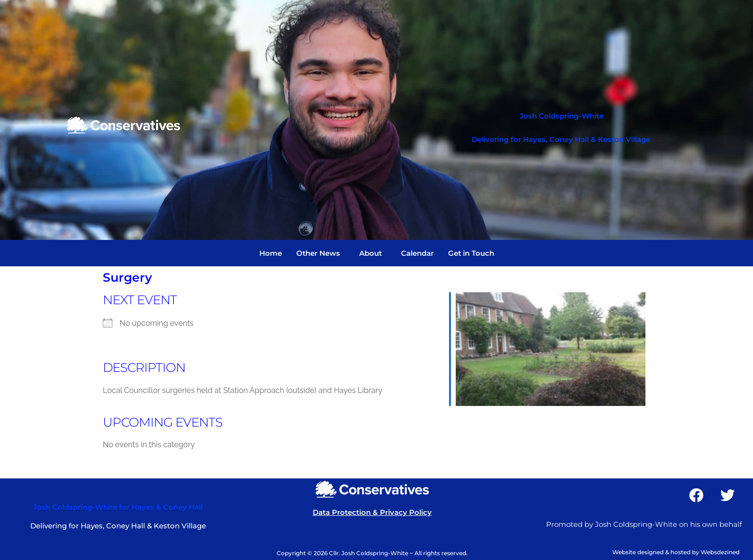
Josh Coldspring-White (562, 116)
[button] (321, 253)
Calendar (417, 253)
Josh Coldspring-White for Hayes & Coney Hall (118, 507)
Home (271, 253)
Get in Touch (471, 253)
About (370, 253)
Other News (318, 253)
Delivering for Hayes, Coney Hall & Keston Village (561, 139)
